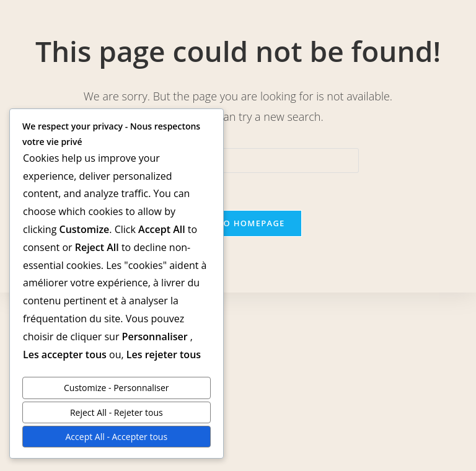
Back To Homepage (238, 223)
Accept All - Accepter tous (117, 437)
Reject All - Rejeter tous (117, 412)
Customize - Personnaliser (117, 388)
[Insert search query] (238, 161)
